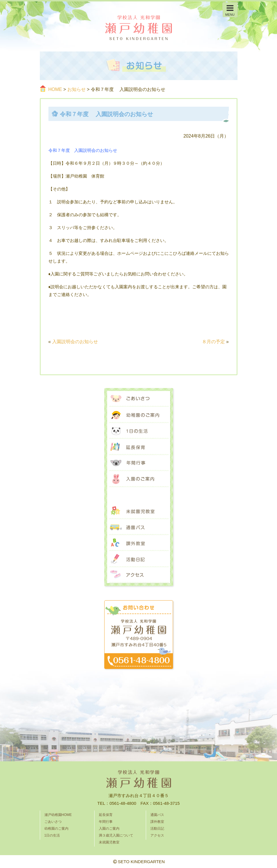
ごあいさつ (139, 399)
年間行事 (139, 463)
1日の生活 (139, 431)
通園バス (139, 527)
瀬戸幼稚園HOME (58, 815)
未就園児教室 (139, 511)
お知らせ (76, 89)
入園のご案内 (139, 479)
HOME (55, 89)
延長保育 (139, 447)
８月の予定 (213, 342)
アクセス (139, 575)
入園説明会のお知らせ (75, 342)
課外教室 (139, 543)
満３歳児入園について (139, 495)
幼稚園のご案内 (139, 415)
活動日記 (139, 559)
